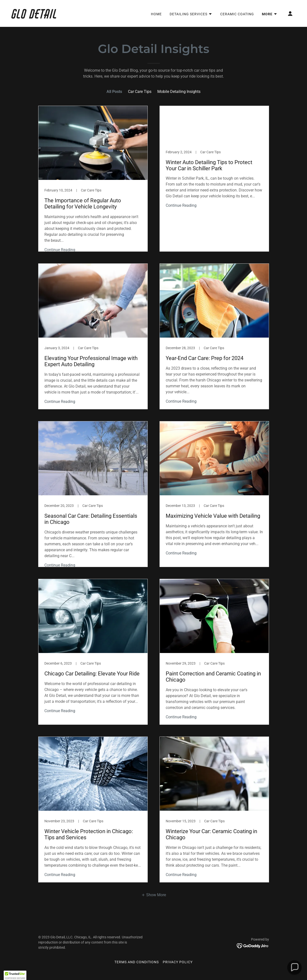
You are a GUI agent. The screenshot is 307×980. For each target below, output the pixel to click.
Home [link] (156, 14)
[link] (52, 17)
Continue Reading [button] (60, 250)
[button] (191, 14)
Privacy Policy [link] (178, 962)
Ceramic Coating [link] (237, 14)
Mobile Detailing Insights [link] (179, 92)
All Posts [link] (114, 92)
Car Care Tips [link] (140, 92)
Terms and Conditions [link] (137, 962)
